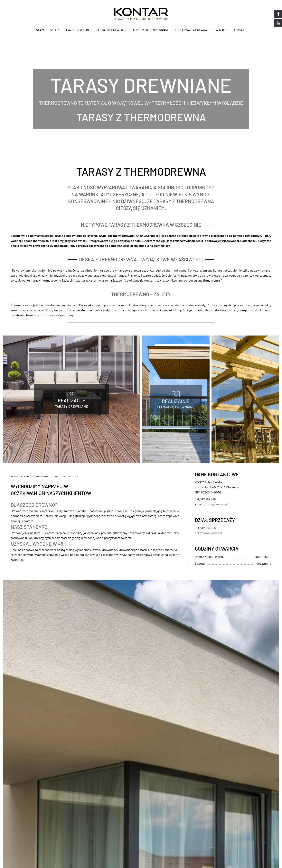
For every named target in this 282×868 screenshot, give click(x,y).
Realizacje (220, 30)
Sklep (54, 30)
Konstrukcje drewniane (151, 30)
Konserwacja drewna (191, 30)
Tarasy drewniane (77, 30)
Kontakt (240, 30)
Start (40, 30)
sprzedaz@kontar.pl (208, 533)
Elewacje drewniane (112, 30)
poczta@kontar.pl (216, 505)
